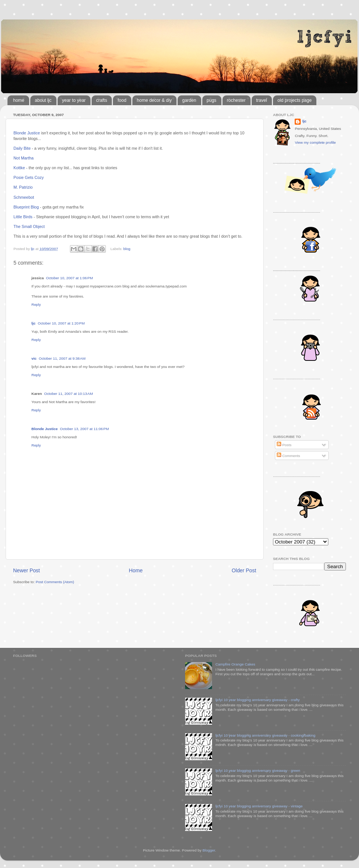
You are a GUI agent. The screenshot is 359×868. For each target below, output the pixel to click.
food (122, 100)
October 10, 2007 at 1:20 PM (61, 323)
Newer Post (27, 570)
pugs (212, 100)
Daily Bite (22, 148)
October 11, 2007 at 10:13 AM (68, 394)
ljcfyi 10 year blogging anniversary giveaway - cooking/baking (265, 735)
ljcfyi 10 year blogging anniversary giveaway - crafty (258, 700)
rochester (236, 100)
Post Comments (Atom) (55, 582)
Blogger (209, 850)
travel (262, 100)
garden (189, 100)
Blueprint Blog (26, 207)
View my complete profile (315, 142)
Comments (288, 456)
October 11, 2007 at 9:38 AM (62, 358)
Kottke (19, 168)
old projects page (294, 100)
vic (34, 358)
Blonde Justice (27, 133)
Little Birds (23, 217)
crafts (102, 100)
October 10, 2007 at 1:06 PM (69, 278)
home (19, 100)
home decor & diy (154, 100)
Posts (284, 445)
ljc (33, 323)
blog (127, 249)
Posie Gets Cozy (29, 177)
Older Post (244, 570)
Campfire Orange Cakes (235, 664)
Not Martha (24, 158)
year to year (74, 100)
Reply (36, 304)
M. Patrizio (23, 187)
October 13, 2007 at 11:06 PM (84, 429)
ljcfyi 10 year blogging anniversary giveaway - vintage (259, 806)
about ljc (43, 100)
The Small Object (29, 226)
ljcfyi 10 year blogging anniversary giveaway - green (258, 770)
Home (136, 570)
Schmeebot (24, 197)
